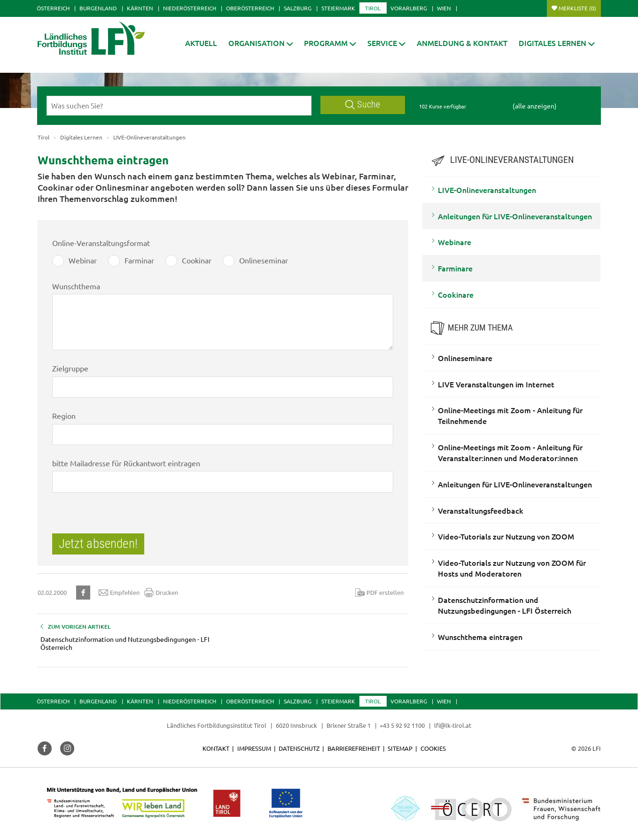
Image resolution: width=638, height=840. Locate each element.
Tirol (373, 8)
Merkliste (577, 8)
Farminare (455, 268)
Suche (363, 104)
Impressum (254, 748)
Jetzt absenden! (98, 544)
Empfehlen (119, 593)
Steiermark (338, 8)
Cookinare (456, 294)
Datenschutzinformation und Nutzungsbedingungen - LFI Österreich (505, 605)
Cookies (433, 748)
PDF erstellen (379, 593)
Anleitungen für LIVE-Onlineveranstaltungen (515, 216)
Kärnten (140, 8)
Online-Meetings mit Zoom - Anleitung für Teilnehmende (510, 415)
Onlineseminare (465, 358)
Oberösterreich (250, 8)
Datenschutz (299, 748)
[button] (330, 43)
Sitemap (400, 748)
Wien (444, 8)
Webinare (455, 242)
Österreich (53, 8)
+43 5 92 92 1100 (402, 725)
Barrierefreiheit (354, 748)
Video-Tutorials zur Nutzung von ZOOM (506, 536)
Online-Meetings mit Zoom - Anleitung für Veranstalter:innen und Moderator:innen (510, 452)
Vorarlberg (409, 8)
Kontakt (216, 748)
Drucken (161, 593)
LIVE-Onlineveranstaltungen (487, 190)
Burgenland (98, 8)
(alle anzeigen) (535, 106)
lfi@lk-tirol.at (453, 725)
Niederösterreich (190, 8)
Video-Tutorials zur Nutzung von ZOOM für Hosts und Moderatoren (512, 568)
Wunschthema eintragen (480, 637)
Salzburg (298, 8)
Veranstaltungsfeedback (481, 510)
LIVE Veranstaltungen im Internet (496, 384)
